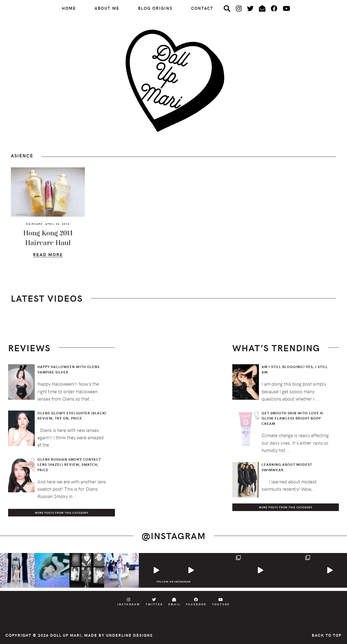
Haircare (34, 224)
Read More (48, 255)
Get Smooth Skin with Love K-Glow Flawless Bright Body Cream (293, 418)
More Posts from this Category (62, 513)
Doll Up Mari (66, 635)
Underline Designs (129, 635)
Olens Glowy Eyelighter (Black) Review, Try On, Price (72, 416)
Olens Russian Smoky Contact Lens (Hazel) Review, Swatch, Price (69, 465)
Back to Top (327, 635)
